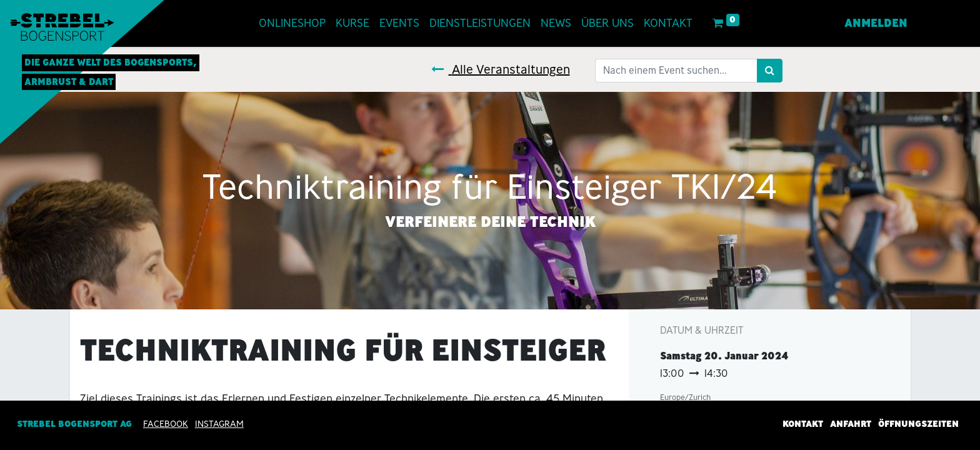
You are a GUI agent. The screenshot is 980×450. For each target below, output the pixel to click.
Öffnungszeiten (918, 424)
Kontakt (803, 424)
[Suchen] (770, 71)
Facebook (166, 424)
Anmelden (875, 23)
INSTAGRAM (219, 424)
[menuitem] (293, 23)
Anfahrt (851, 424)
